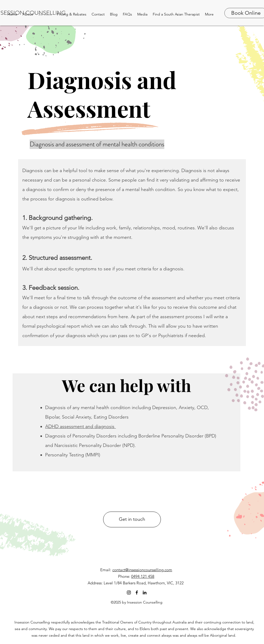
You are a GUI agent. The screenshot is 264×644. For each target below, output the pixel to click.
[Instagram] (129, 593)
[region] (126, 422)
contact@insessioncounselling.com (142, 570)
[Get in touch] (132, 519)
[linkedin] (145, 593)
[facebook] (137, 593)
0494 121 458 (143, 576)
